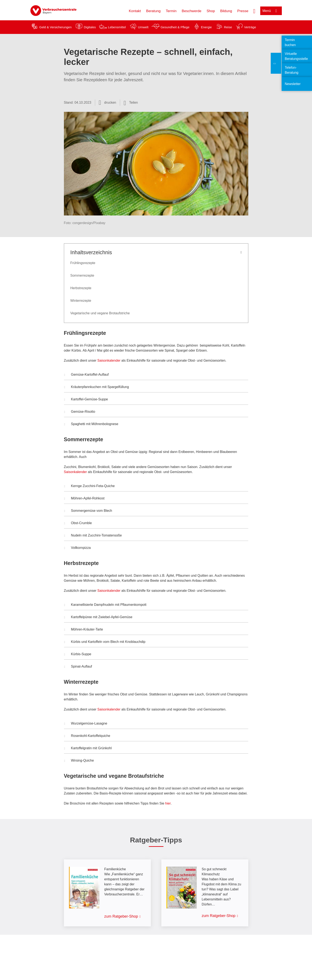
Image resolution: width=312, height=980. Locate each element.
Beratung (153, 11)
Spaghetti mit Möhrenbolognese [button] (91, 424)
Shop (211, 11)
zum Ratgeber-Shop (121, 916)
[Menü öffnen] (271, 11)
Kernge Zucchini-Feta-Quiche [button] (89, 486)
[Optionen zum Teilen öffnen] (131, 103)
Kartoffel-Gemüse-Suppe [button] (86, 400)
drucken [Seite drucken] (110, 103)
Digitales (90, 27)
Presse (243, 11)
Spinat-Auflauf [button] (78, 667)
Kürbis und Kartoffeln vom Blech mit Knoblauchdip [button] (105, 642)
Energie (206, 27)
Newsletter (293, 84)
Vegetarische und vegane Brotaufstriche (100, 313)
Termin (171, 11)
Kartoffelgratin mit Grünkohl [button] (88, 749)
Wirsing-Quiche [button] (79, 761)
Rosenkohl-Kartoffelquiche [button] (87, 736)
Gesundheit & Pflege (175, 27)
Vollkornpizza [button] (77, 548)
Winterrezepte (81, 301)
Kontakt (135, 11)
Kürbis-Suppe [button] (78, 655)
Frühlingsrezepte (83, 263)
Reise (228, 27)
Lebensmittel (117, 27)
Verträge (250, 27)
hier (168, 803)
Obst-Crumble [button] (78, 524)
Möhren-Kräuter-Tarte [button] (84, 630)
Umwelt (143, 27)
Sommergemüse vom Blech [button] (88, 511)
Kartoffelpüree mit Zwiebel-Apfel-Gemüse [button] (98, 618)
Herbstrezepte (81, 288)
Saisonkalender (109, 360)
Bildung (226, 11)
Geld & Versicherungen (56, 27)
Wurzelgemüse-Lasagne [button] (86, 724)
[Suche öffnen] (254, 11)
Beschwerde (192, 11)
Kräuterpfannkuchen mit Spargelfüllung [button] (97, 387)
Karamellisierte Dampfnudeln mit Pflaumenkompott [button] (105, 605)
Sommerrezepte (82, 275)
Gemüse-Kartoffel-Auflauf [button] (86, 375)
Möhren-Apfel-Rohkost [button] (84, 499)
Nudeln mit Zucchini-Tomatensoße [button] (93, 536)
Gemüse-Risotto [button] (80, 412)
